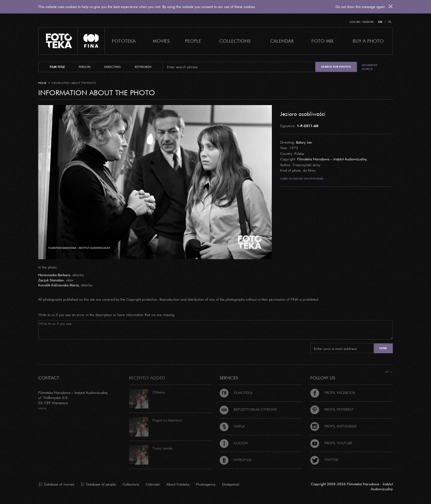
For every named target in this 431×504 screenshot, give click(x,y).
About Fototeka (178, 484)
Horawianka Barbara (54, 275)
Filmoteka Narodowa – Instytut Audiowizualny (332, 159)
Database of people (98, 484)
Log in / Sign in (361, 22)
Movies (161, 41)
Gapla (232, 426)
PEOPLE (193, 41)
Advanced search (370, 67)
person (85, 67)
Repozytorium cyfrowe (248, 409)
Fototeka (124, 41)
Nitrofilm (236, 460)
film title (57, 67)
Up (389, 372)
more (42, 408)
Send (383, 348)
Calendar (153, 484)
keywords (143, 67)
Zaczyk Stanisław (51, 280)
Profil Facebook (333, 393)
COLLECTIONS (235, 41)
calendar (282, 41)
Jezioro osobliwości (303, 114)
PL (390, 22)
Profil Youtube (331, 443)
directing (113, 67)
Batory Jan (304, 142)
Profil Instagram (333, 426)
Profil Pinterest (332, 409)
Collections (131, 484)
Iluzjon (234, 443)
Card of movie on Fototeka (302, 179)
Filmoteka (236, 393)
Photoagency (206, 484)
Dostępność (231, 484)
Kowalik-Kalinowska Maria (58, 285)
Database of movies (56, 484)
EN (380, 22)
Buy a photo (368, 41)
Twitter (324, 460)
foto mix (322, 41)
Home (42, 83)
